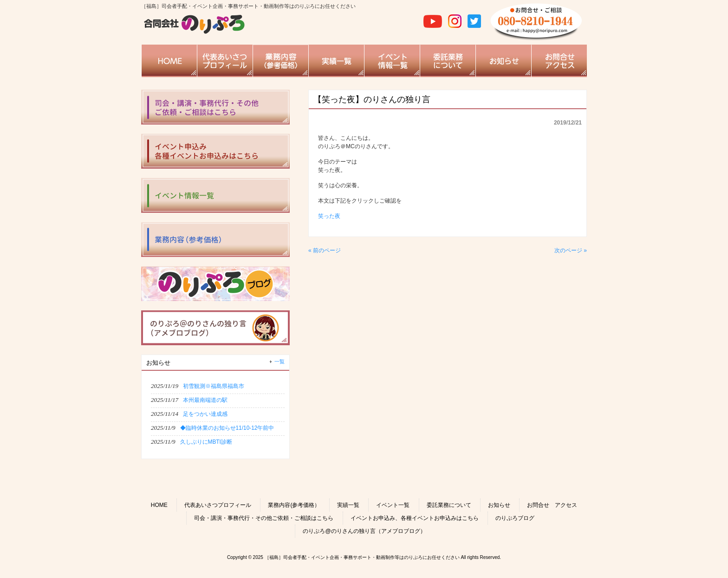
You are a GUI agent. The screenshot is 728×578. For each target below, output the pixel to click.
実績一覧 (348, 505)
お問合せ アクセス (552, 505)
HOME (159, 505)
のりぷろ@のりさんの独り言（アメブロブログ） (364, 531)
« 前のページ (325, 250)
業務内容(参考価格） (294, 505)
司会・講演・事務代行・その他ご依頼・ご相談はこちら (264, 518)
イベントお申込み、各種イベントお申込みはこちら (415, 518)
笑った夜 (329, 216)
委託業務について (449, 505)
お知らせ (499, 505)
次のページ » (571, 250)
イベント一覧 (393, 505)
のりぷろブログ (515, 518)
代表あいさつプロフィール (218, 505)
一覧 (279, 361)
